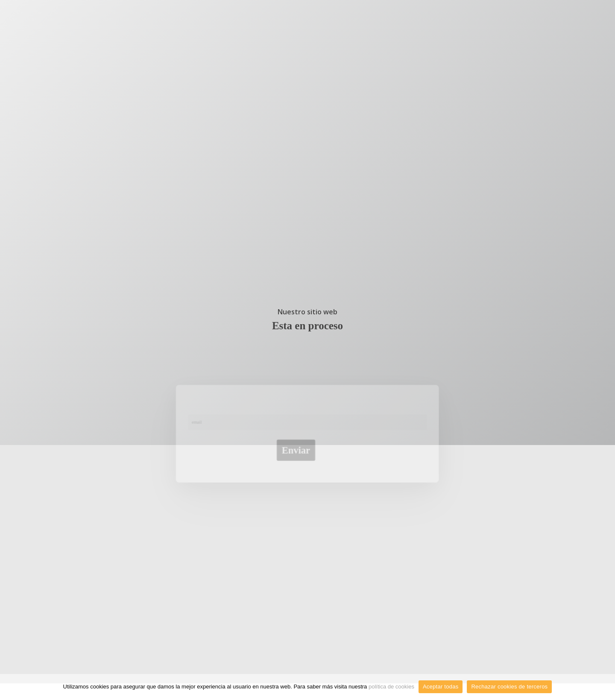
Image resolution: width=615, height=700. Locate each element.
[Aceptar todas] (604, 687)
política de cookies (391, 687)
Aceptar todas (441, 687)
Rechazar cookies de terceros (509, 687)
